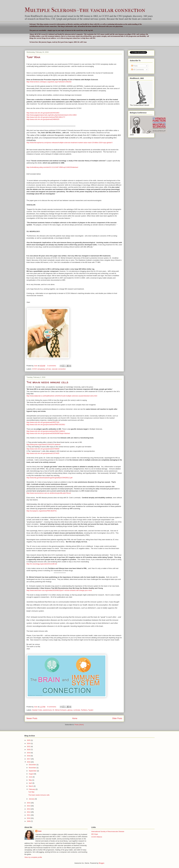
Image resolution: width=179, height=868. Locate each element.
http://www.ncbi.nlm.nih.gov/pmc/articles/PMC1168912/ (46, 431)
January (32, 799)
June (31, 777)
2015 (29, 803)
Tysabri (91, 710)
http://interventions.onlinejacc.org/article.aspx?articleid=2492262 (49, 82)
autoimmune (47, 710)
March (31, 786)
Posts (134, 66)
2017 (29, 759)
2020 (29, 750)
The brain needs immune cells (47, 382)
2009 (29, 821)
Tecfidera (84, 710)
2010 (29, 818)
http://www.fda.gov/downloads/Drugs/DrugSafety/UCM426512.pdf (49, 478)
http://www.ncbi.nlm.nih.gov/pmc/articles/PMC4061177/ (46, 117)
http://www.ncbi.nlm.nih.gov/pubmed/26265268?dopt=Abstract (48, 433)
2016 (29, 762)
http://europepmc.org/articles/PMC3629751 (42, 511)
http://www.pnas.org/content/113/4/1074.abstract (43, 444)
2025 (29, 740)
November (33, 768)
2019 (29, 753)
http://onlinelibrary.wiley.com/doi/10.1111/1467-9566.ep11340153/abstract (52, 167)
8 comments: (52, 707)
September (33, 771)
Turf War (33, 57)
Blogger (101, 863)
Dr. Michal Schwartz (60, 710)
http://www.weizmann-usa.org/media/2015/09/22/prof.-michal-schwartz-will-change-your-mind (59, 590)
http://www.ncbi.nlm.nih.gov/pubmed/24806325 (43, 119)
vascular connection (59, 369)
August (31, 774)
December (33, 765)
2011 (29, 815)
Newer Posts (32, 718)
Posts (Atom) (79, 725)
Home (75, 718)
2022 (29, 746)
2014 (29, 806)
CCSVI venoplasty (38, 369)
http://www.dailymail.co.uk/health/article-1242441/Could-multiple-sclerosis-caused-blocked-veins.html (62, 396)
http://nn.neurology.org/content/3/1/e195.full (42, 564)
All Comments (138, 70)
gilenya (70, 710)
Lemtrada (77, 710)
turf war (48, 369)
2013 (29, 809)
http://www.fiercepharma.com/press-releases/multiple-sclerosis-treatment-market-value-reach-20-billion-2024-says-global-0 (69, 143)
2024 (29, 743)
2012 (29, 812)
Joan (40, 831)
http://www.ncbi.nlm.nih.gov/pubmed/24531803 (43, 113)
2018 (29, 756)
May (31, 780)
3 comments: (52, 366)
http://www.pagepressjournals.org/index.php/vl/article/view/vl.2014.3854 (51, 115)
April (31, 783)
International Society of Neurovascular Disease (108, 831)
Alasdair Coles (37, 710)
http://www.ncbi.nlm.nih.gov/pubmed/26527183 (43, 422)
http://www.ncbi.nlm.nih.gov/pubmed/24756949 (43, 449)
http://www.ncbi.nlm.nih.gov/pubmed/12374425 (43, 453)
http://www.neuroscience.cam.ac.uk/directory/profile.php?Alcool (49, 493)
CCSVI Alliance (97, 837)
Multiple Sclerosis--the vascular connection (85, 10)
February (32, 789)
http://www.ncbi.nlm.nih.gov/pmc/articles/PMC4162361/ (46, 425)
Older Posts (117, 718)
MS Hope (95, 834)
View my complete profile (33, 857)
